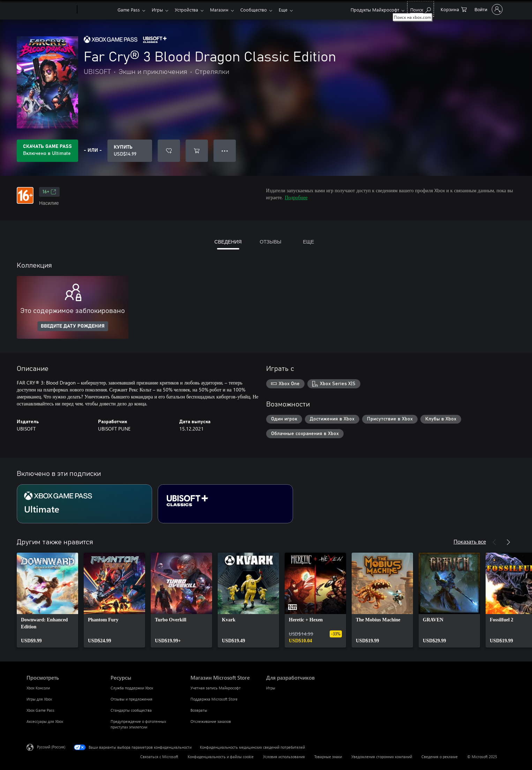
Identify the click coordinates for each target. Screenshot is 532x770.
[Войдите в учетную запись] (488, 9)
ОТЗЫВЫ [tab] (271, 242)
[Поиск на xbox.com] (421, 9)
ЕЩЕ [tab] (308, 242)
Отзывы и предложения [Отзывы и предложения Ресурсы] (132, 699)
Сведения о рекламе (440, 757)
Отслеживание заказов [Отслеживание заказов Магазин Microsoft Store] (211, 721)
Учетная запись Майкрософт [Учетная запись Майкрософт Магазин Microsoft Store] (216, 688)
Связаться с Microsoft (159, 757)
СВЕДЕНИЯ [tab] (228, 242)
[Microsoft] (50, 10)
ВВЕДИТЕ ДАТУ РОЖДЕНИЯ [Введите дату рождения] (73, 326)
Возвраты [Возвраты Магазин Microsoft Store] (199, 710)
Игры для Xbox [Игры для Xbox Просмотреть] (39, 699)
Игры (159, 10)
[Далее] (508, 542)
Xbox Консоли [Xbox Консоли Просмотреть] (38, 688)
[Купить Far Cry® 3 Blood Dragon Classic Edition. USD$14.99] (130, 151)
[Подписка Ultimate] (84, 504)
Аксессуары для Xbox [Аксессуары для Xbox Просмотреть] (45, 721)
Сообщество (259, 10)
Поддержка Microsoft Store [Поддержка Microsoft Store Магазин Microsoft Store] (214, 699)
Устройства (189, 10)
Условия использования (284, 757)
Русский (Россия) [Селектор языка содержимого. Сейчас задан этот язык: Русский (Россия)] (51, 747)
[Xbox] (96, 10)
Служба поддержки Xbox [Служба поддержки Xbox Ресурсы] (132, 688)
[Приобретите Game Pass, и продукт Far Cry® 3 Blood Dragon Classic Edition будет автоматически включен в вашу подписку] (47, 151)
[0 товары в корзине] (454, 9)
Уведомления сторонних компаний (382, 757)
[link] (47, 600)
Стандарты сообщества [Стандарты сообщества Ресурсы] (131, 710)
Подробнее (296, 197)
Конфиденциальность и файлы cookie (221, 757)
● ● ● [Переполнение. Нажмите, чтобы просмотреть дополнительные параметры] (225, 151)
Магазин (223, 10)
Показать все (470, 541)
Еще (290, 10)
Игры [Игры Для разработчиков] (271, 688)
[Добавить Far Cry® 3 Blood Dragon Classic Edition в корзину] (197, 151)
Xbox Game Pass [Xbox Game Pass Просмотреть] (40, 710)
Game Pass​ (129, 10)
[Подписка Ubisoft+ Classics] (225, 504)
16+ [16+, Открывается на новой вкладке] (49, 192)
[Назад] (494, 542)
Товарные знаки (328, 757)
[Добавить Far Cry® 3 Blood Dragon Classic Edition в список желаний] (169, 151)
